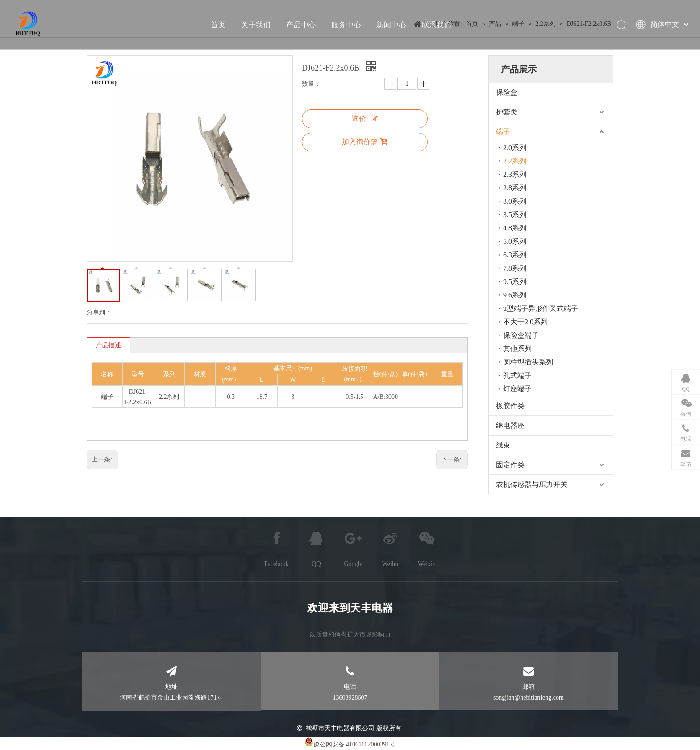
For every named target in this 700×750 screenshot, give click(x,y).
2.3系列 (515, 174)
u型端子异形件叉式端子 (541, 308)
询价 (365, 119)
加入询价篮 (365, 142)
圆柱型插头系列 (528, 362)
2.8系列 (515, 188)
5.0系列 (515, 241)
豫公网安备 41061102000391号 (355, 744)
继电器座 (510, 425)
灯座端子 (517, 389)
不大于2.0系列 (525, 322)
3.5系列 (515, 215)
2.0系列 (515, 148)
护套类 (507, 112)
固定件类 (510, 465)
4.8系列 (515, 228)
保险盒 (507, 92)
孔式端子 (517, 375)
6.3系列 (515, 255)
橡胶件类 (510, 406)
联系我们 (436, 25)
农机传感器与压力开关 (532, 484)
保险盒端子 (521, 335)
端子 (503, 132)
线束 (503, 445)
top (681, 712)
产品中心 (301, 25)
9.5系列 (515, 282)
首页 (218, 25)
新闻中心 (391, 25)
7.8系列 (515, 268)
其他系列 (517, 349)
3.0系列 (515, 201)
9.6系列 (515, 295)
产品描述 (108, 345)
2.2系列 (515, 161)
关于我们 (256, 25)
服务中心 (346, 25)
